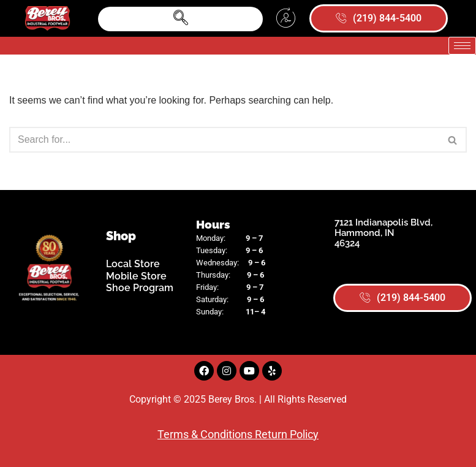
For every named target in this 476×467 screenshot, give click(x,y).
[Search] (224, 140)
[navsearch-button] (180, 19)
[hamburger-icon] (462, 46)
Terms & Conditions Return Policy (238, 434)
